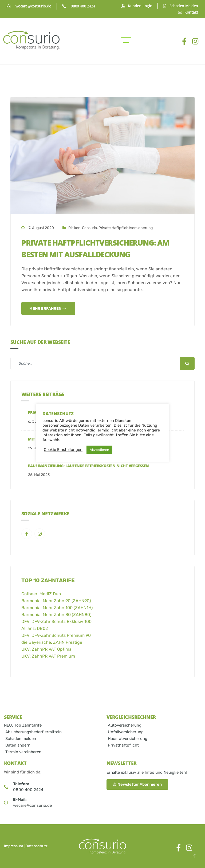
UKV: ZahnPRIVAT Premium (48, 656)
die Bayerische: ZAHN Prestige (52, 642)
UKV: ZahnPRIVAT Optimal (47, 649)
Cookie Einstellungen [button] (63, 450)
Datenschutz (36, 846)
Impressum (13, 846)
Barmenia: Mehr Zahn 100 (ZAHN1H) (57, 608)
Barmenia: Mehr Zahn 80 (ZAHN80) (56, 615)
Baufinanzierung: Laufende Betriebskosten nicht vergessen (88, 466)
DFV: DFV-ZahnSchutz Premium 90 (56, 635)
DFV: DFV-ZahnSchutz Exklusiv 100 (56, 622)
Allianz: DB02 (35, 628)
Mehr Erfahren (48, 309)
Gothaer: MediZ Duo (41, 594)
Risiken (74, 228)
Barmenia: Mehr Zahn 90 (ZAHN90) (56, 601)
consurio (89, 228)
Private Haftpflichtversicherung (126, 228)
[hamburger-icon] (126, 41)
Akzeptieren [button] (99, 450)
